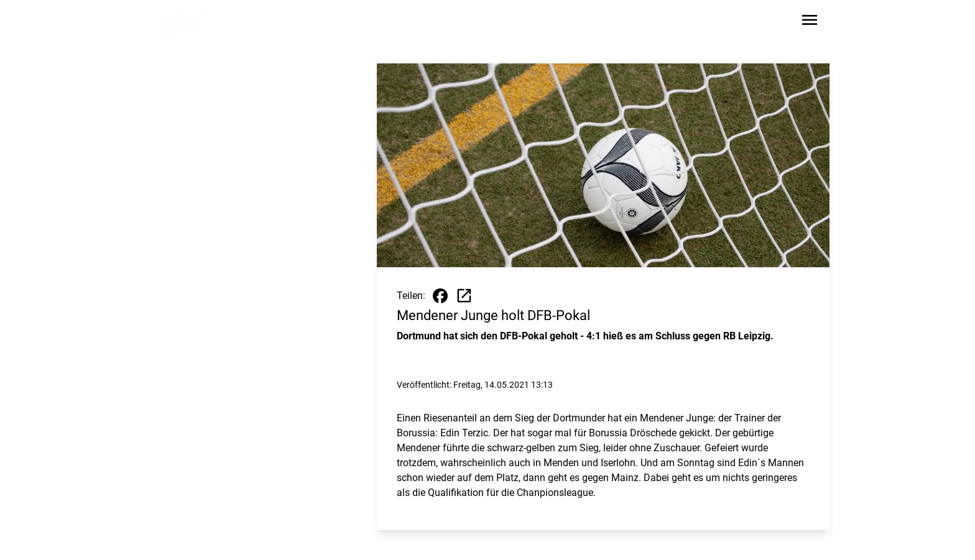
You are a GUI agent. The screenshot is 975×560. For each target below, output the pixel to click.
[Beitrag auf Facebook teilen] (440, 296)
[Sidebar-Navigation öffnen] (810, 22)
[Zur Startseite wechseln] (185, 22)
